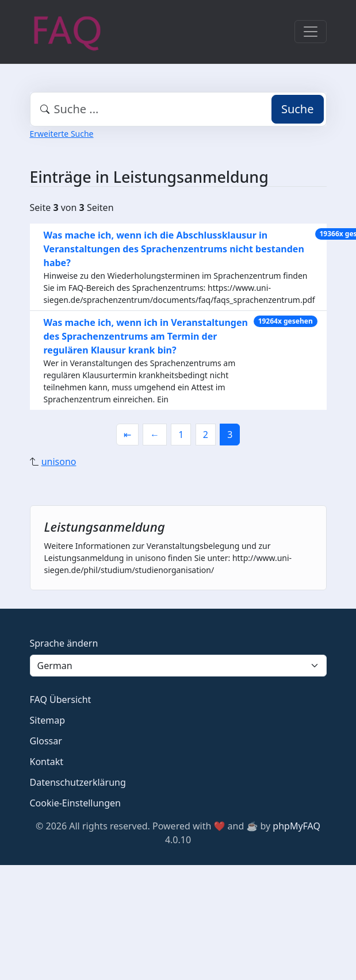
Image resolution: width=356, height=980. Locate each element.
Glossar (46, 741)
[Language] (178, 666)
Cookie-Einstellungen (75, 803)
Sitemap (48, 720)
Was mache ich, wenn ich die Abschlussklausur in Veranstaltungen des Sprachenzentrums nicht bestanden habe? (174, 249)
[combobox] (178, 109)
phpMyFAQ (296, 826)
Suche (298, 109)
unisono (59, 462)
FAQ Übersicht (61, 700)
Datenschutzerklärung (78, 782)
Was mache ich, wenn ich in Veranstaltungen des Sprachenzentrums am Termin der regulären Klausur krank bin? (146, 336)
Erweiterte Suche (62, 134)
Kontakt (47, 762)
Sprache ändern (64, 643)
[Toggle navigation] (311, 32)
